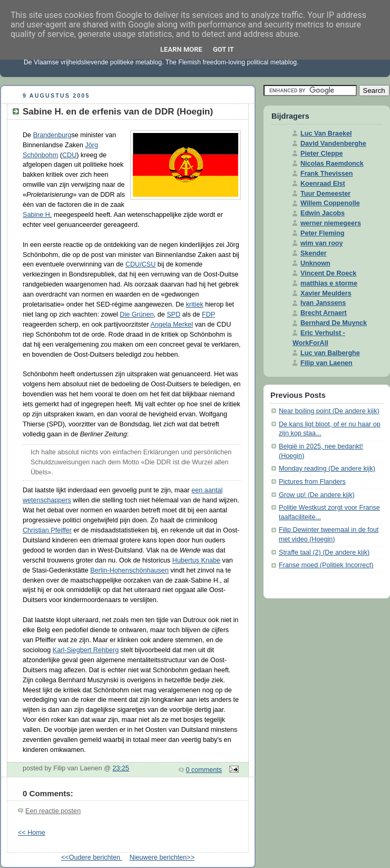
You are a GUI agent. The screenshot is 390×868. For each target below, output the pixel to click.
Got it (223, 49)
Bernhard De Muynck (334, 323)
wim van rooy (322, 243)
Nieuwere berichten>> (162, 857)
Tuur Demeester (325, 194)
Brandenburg (52, 135)
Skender (314, 253)
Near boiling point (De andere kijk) (329, 411)
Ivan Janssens (323, 303)
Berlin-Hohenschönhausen (129, 570)
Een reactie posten (53, 811)
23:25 (121, 768)
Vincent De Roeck (328, 273)
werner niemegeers (331, 223)
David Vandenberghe (333, 144)
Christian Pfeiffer (47, 530)
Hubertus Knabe (196, 560)
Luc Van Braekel (326, 133)
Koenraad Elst (323, 184)
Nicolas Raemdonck (332, 164)
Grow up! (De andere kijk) (317, 495)
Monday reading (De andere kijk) (327, 469)
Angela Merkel (172, 325)
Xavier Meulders (326, 293)
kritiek (195, 304)
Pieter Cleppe (322, 154)
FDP (208, 314)
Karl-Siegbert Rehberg (86, 650)
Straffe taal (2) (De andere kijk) (324, 552)
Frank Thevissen (327, 174)
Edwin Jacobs (323, 213)
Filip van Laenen (326, 363)
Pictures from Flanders (312, 482)
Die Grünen (136, 314)
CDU (69, 155)
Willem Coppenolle (330, 203)
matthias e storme (329, 283)
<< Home (32, 833)
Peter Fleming (322, 233)
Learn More (181, 49)
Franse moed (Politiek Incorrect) (326, 565)
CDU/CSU (140, 264)
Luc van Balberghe (330, 353)
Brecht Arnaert (324, 313)
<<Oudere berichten (92, 857)
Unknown (315, 263)
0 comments (204, 770)
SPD (173, 314)
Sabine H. (37, 215)
